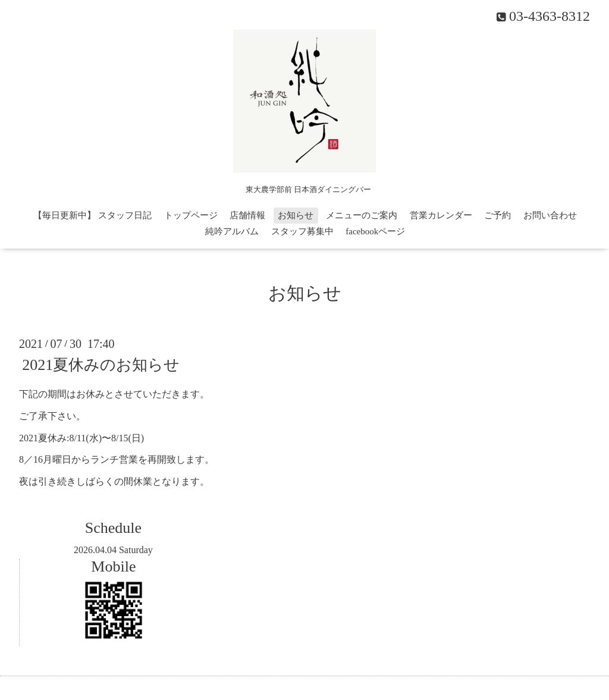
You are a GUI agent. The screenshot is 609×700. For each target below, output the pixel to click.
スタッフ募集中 (302, 231)
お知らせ (296, 215)
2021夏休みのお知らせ (101, 365)
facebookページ (375, 231)
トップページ (191, 215)
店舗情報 (247, 215)
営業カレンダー (441, 215)
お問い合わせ (550, 215)
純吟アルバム (232, 231)
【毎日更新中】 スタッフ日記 (92, 215)
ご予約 (497, 215)
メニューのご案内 (362, 215)
